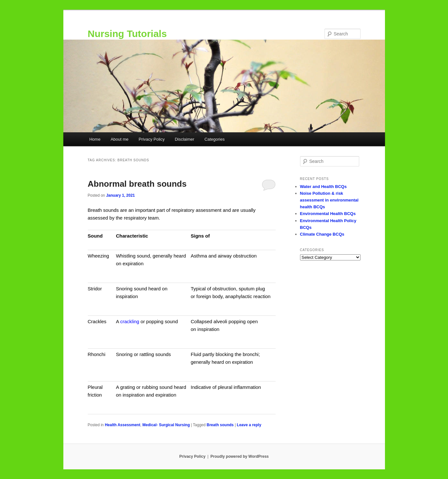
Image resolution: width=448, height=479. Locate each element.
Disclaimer (184, 139)
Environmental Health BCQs (328, 214)
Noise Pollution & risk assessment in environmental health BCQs (329, 200)
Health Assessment (123, 425)
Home (95, 139)
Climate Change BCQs (322, 234)
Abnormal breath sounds (137, 184)
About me (120, 139)
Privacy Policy (152, 139)
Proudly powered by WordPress (239, 456)
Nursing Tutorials (127, 34)
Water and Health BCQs (323, 187)
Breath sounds (220, 425)
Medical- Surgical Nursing (166, 425)
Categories (215, 139)
